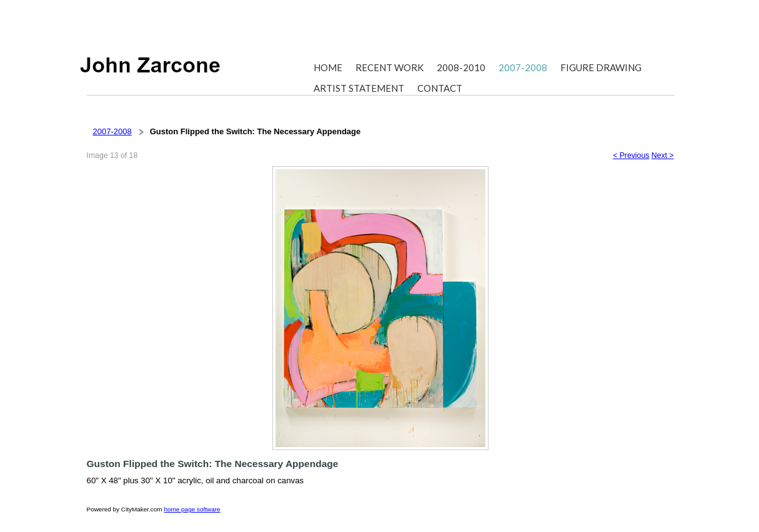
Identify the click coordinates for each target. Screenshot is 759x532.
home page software (192, 509)
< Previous (631, 155)
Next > (663, 155)
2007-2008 (112, 131)
